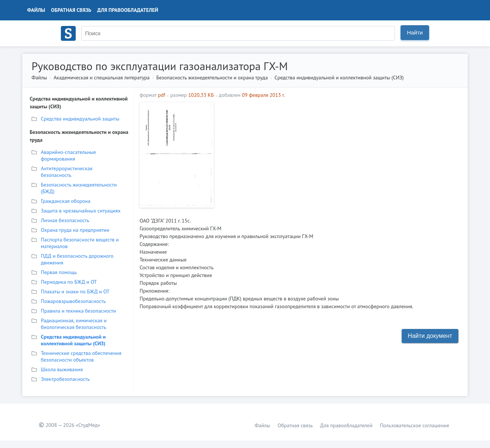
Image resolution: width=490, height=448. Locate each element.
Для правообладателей (128, 10)
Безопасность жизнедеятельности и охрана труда (212, 78)
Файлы (36, 10)
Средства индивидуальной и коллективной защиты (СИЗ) (339, 78)
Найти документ (430, 336)
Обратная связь (71, 10)
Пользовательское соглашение (414, 425)
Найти (415, 32)
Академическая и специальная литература (102, 78)
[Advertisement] (340, 154)
